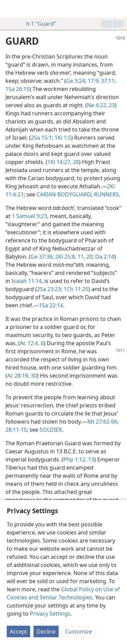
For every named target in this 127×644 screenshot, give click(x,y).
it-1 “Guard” (38, 24)
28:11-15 (16, 430)
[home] (10, 9)
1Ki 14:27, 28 (63, 162)
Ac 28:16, (18, 376)
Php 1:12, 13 (79, 459)
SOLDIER (51, 430)
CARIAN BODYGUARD (64, 194)
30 (33, 376)
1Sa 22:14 (51, 305)
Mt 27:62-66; (103, 422)
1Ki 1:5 (62, 138)
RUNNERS (106, 194)
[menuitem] (10, 9)
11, (81, 257)
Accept (18, 631)
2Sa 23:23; (50, 289)
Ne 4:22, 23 (101, 105)
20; (89, 257)
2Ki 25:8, (65, 257)
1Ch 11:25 (75, 289)
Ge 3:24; (76, 81)
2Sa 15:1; (42, 138)
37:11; (108, 81)
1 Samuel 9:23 (29, 216)
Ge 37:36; (42, 257)
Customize (79, 631)
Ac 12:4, (30, 343)
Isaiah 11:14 (27, 281)
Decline (46, 631)
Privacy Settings (50, 614)
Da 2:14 (104, 257)
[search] (119, 9)
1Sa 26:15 (17, 89)
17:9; (93, 81)
